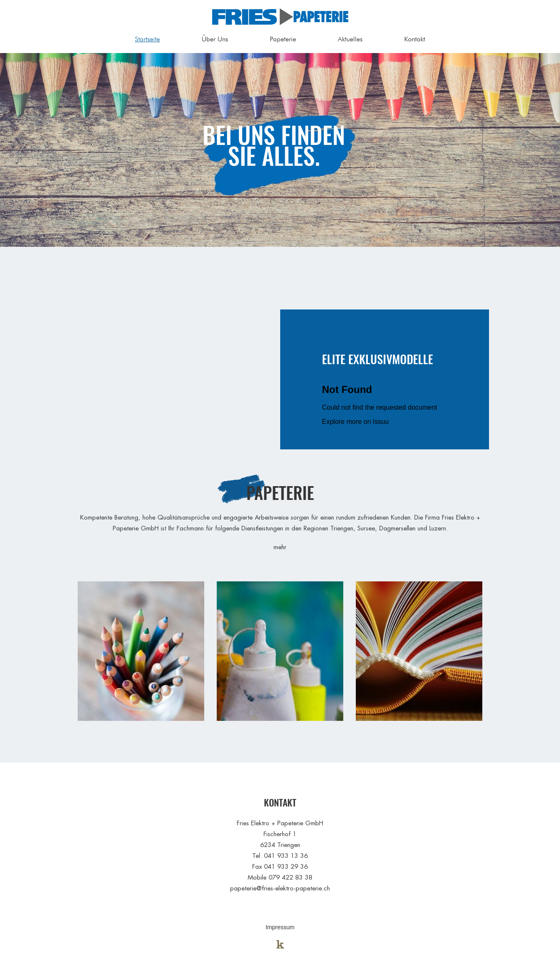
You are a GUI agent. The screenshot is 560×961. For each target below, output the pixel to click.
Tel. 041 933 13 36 (280, 856)
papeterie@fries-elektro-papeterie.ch (280, 888)
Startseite (147, 39)
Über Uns (215, 39)
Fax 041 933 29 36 (280, 866)
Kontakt (415, 39)
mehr (280, 547)
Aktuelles (350, 39)
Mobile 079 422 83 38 (280, 877)
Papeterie (283, 39)
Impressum (280, 927)
